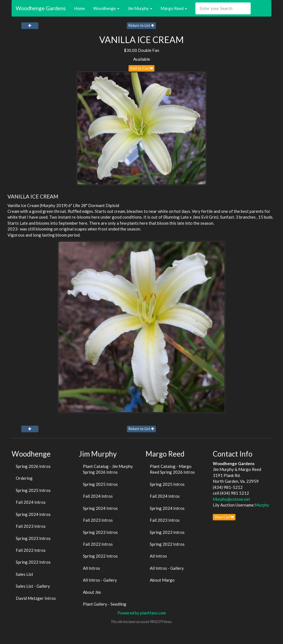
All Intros (91, 568)
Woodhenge (106, 8)
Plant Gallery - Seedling (105, 604)
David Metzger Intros (36, 598)
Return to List (141, 25)
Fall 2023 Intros (31, 526)
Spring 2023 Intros (33, 538)
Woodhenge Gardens (41, 8)
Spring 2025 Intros (33, 490)
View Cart (224, 517)
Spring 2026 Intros (33, 466)
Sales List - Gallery (33, 586)
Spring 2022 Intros (33, 562)
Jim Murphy (140, 8)
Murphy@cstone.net (231, 499)
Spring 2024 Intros (33, 514)
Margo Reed (174, 8)
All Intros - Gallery (100, 580)
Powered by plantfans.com (142, 613)
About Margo (162, 580)
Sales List (24, 574)
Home (79, 8)
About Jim (92, 592)
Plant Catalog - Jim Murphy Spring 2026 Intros (108, 469)
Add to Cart (141, 68)
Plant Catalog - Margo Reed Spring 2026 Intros (172, 469)
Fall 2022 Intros (31, 550)
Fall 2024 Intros (31, 502)
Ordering (24, 478)
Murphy (262, 505)
